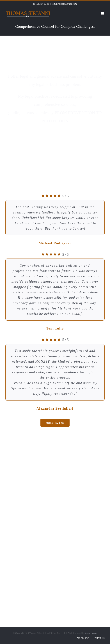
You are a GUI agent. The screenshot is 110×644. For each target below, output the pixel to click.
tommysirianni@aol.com (64, 4)
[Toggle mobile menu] (103, 14)
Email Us (99, 638)
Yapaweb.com (91, 633)
